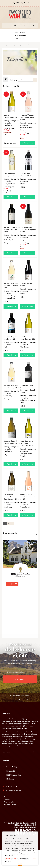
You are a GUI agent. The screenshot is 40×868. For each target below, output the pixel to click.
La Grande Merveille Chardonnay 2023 (12, 497)
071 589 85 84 (12, 786)
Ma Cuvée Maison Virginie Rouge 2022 (12, 230)
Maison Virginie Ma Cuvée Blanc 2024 (11, 286)
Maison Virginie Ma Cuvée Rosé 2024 (27, 117)
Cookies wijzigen (24, 858)
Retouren (7, 797)
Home (4, 45)
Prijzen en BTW (9, 802)
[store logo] (20, 14)
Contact (5, 761)
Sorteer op (13, 80)
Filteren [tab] (6, 79)
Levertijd (7, 800)
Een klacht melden (10, 805)
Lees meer (8, 861)
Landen (11, 45)
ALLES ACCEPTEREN (11, 858)
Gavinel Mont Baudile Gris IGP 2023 (28, 497)
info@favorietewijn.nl (14, 790)
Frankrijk (19, 45)
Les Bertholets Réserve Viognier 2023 (28, 230)
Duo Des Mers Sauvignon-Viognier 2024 (27, 444)
